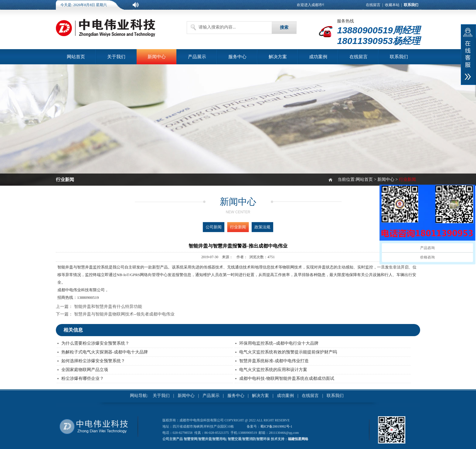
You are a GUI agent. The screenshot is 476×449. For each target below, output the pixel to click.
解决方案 (278, 57)
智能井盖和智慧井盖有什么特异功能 (108, 307)
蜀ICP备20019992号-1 (266, 428)
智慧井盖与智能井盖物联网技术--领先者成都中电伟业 (124, 314)
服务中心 (237, 57)
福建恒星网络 (279, 435)
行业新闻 (238, 227)
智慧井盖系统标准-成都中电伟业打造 (274, 361)
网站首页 (76, 57)
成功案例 (318, 57)
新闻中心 (157, 57)
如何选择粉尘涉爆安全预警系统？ (93, 361)
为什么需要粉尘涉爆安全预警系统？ (95, 343)
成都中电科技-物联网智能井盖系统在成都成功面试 (287, 378)
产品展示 (197, 57)
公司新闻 (224, 227)
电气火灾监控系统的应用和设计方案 (273, 370)
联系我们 (399, 57)
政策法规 (252, 227)
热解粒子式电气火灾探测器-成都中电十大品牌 (105, 352)
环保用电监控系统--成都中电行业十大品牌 (279, 343)
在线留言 (373, 5)
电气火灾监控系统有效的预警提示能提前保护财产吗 (288, 352)
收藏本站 (392, 5)
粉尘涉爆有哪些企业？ (83, 378)
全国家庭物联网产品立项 (85, 370)
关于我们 (116, 57)
